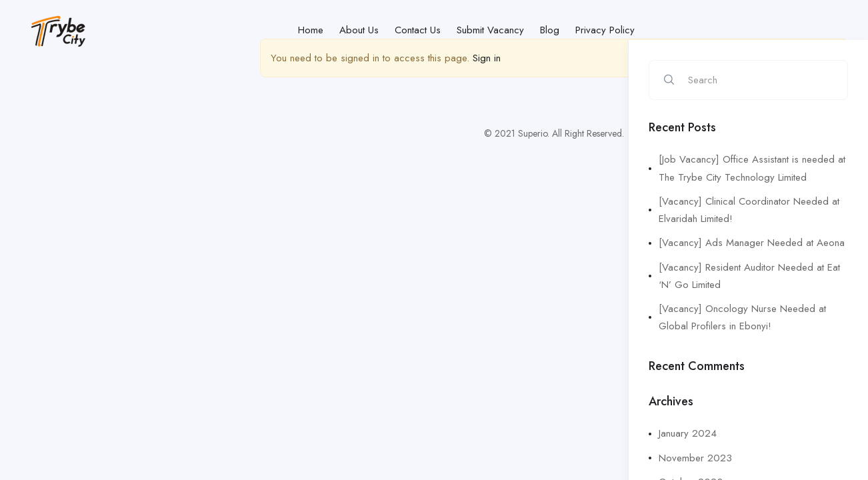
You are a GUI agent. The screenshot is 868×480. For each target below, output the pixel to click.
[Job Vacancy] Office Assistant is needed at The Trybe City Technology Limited (752, 168)
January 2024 (688, 433)
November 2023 (695, 458)
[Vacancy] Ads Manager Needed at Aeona (752, 243)
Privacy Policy (605, 30)
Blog (550, 30)
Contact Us (418, 30)
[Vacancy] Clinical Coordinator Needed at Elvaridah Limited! (749, 210)
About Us (359, 30)
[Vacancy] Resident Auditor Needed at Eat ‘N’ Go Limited (749, 276)
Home (311, 30)
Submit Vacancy (490, 30)
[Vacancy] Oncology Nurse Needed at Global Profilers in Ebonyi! (742, 317)
